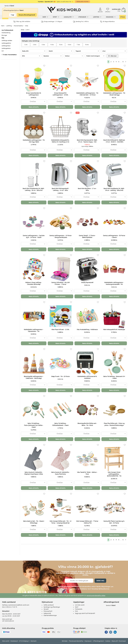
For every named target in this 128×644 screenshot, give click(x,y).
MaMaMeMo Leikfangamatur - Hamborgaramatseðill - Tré (114, 283)
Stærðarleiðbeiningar (50, 615)
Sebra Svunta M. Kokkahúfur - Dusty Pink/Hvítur (61, 473)
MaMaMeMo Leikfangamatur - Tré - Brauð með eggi (114, 94)
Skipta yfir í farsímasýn (119, 641)
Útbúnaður (83, 17)
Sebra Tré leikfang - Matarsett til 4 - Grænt (114, 377)
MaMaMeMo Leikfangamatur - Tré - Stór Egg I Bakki (34, 141)
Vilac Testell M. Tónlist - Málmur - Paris (87, 473)
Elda (27, 26)
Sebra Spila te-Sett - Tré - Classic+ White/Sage (34, 522)
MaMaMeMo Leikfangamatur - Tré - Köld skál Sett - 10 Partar (87, 94)
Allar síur (112, 56)
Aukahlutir (69, 17)
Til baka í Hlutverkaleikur (9, 55)
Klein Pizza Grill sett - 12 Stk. (60, 330)
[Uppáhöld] (44, 66)
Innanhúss (111, 17)
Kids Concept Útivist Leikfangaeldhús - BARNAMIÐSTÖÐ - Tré (114, 474)
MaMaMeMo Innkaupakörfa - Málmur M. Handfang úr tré (60, 141)
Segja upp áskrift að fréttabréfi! (85, 613)
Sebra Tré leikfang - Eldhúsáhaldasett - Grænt (60, 424)
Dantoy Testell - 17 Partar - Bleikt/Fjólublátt (87, 237)
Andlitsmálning (6, 33)
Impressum (88, 641)
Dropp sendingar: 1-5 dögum (52, 22)
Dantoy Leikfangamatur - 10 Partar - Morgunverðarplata (61, 237)
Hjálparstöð (47, 613)
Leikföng (97, 17)
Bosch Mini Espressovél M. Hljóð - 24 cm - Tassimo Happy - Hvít (87, 141)
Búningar (4, 35)
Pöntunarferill (48, 611)
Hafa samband (9, 602)
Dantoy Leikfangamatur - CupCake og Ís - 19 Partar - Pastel (34, 237)
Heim (3, 26)
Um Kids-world (80, 605)
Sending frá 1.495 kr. (81, 22)
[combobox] (34, 102)
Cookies (108, 641)
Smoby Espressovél (87, 283)
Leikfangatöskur (6, 48)
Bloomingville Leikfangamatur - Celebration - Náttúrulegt (34, 377)
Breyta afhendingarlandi (27, 15)
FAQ (76, 611)
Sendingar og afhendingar (52, 607)
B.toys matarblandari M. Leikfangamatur (34, 94)
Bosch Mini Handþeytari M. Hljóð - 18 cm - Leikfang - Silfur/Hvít (114, 189)
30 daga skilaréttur (107, 22)
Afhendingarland (98, 641)
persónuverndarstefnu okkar (96, 596)
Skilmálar (65, 641)
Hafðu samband (49, 605)
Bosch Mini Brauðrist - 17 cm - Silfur (87, 189)
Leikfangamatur (6, 46)
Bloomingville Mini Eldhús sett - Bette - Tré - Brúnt (87, 424)
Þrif (3, 51)
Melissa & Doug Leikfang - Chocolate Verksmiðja (34, 283)
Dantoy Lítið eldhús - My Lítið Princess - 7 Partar (60, 283)
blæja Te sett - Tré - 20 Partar (61, 376)
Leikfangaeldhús (6, 43)
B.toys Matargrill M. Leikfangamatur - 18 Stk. (60, 94)
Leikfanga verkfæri (7, 41)
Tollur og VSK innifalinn (22, 22)
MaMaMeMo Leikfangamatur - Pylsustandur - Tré (34, 330)
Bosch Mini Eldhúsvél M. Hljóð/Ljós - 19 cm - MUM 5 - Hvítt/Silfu (114, 141)
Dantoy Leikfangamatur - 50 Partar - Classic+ (114, 237)
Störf (77, 607)
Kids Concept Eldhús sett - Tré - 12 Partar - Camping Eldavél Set (61, 522)
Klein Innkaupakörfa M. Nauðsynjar (114, 330)
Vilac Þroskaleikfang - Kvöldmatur (87, 330)
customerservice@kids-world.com (19, 605)
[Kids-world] (64, 10)
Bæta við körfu (34, 107)
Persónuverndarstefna (76, 641)
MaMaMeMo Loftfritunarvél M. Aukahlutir (87, 377)
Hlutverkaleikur (19, 26)
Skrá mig (100, 581)
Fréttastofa (79, 609)
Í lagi (12, 15)
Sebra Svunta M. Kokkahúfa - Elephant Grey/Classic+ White (34, 473)
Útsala (123, 17)
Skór (45, 17)
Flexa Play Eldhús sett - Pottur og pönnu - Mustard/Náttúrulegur (114, 424)
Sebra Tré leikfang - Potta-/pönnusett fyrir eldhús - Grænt (34, 425)
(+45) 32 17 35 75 (11, 607)
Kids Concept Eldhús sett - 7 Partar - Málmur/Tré (87, 522)
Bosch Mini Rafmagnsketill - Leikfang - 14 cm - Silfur (60, 189)
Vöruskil (46, 609)
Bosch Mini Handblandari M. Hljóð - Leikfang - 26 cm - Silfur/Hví (34, 189)
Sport (56, 17)
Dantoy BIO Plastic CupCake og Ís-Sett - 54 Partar (114, 522)
